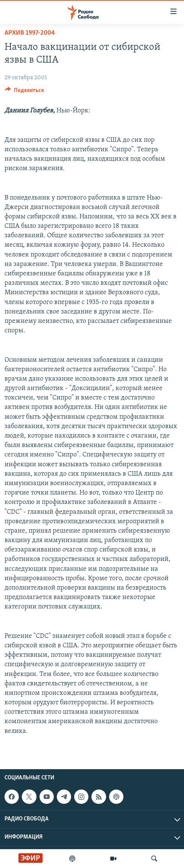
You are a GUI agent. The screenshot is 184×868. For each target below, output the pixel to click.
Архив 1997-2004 (30, 33)
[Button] (24, 92)
